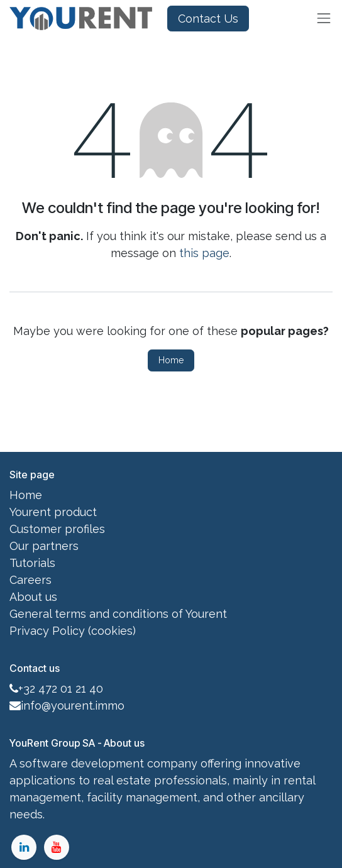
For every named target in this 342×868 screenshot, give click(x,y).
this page (204, 253)
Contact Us (208, 19)
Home (171, 360)
